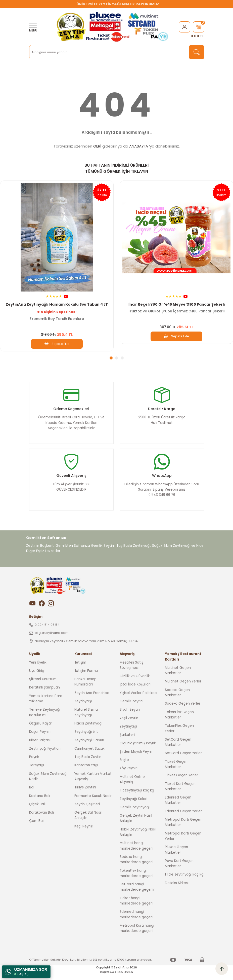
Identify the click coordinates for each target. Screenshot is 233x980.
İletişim (80, 670)
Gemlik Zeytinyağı (135, 815)
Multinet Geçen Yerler (183, 689)
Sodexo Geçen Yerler (183, 711)
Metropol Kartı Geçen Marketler (183, 830)
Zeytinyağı (83, 709)
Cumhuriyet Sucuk (89, 756)
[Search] (117, 52)
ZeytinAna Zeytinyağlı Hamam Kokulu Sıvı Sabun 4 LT (57, 304)
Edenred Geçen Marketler (178, 808)
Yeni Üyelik (38, 670)
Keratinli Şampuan (44, 695)
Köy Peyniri (129, 776)
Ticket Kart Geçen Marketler (180, 794)
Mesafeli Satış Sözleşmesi (131, 673)
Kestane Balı (40, 803)
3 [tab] (122, 358)
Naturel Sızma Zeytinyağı (86, 720)
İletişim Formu (86, 678)
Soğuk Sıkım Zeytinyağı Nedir (48, 784)
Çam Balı (37, 829)
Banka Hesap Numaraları (85, 689)
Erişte (124, 768)
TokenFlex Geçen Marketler (179, 722)
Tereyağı (37, 773)
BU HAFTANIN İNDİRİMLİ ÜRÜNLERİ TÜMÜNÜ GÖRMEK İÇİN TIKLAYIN (116, 168)
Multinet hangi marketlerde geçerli (136, 853)
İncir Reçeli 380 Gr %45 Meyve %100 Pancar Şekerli (177, 304)
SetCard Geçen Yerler (183, 761)
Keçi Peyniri (84, 834)
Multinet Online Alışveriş (132, 787)
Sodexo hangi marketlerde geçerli (136, 867)
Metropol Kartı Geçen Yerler (183, 844)
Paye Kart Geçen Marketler (179, 871)
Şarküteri (127, 742)
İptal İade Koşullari (135, 692)
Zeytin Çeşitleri (87, 812)
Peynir (34, 765)
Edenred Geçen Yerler (183, 819)
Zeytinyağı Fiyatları (45, 756)
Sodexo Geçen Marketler (177, 700)
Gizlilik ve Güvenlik (135, 684)
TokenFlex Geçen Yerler (179, 736)
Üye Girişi (37, 678)
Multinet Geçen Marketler (178, 678)
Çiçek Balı (37, 812)
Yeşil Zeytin (129, 726)
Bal (32, 795)
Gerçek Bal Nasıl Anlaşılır (88, 823)
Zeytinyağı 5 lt (86, 739)
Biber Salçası (40, 748)
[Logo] (114, 27)
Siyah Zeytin (130, 717)
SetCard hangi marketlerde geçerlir (137, 895)
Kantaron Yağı (86, 773)
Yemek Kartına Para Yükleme (46, 706)
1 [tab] (111, 358)
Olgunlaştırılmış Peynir (138, 751)
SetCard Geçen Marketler (178, 750)
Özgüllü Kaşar (41, 731)
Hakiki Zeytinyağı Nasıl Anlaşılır (138, 840)
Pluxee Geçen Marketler (176, 857)
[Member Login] (184, 27)
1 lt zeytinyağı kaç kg (137, 798)
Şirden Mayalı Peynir (136, 759)
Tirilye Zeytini (85, 795)
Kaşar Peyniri (40, 739)
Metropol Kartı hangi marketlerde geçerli (137, 936)
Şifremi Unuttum (43, 687)
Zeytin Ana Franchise (92, 700)
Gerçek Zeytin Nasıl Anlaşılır (136, 826)
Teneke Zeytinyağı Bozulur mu (45, 720)
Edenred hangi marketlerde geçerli (136, 922)
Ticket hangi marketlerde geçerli (136, 908)
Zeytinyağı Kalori (133, 806)
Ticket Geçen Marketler (176, 772)
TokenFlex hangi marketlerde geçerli (136, 881)
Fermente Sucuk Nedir (93, 803)
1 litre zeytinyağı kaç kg (184, 882)
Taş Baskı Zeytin (88, 765)
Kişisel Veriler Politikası (138, 700)
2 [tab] (117, 358)
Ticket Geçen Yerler (181, 783)
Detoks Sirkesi (177, 891)
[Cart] (199, 27)
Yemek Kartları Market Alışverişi (93, 784)
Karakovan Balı (41, 820)
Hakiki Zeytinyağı (88, 731)
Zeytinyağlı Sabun (89, 748)
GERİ (97, 146)
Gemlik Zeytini (131, 709)
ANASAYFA (139, 146)
